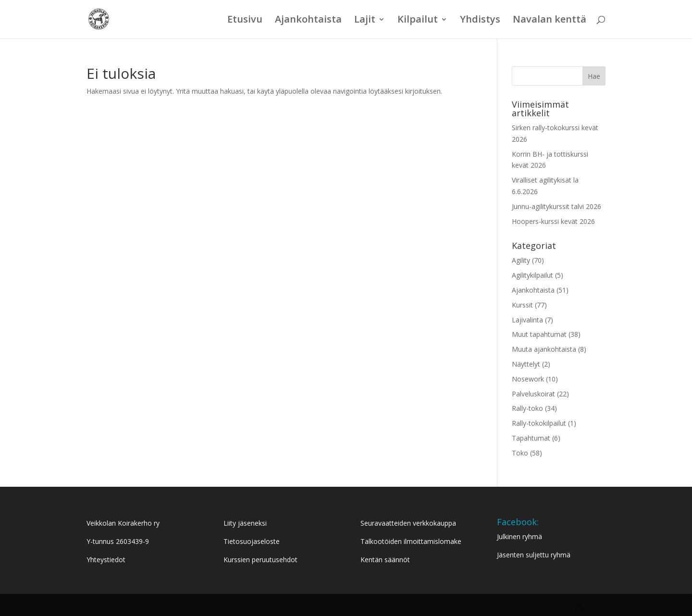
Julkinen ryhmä (519, 536)
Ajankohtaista (308, 21)
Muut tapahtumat (539, 334)
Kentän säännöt (385, 560)
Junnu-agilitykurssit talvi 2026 (556, 206)
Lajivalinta (527, 320)
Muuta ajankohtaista (544, 349)
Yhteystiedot (106, 560)
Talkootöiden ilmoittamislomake (411, 541)
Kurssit (522, 305)
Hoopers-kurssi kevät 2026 (553, 221)
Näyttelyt (526, 364)
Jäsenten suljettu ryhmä (534, 555)
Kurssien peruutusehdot (260, 560)
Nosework (528, 379)
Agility (521, 260)
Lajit (365, 21)
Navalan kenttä (550, 21)
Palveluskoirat (533, 394)
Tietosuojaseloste (252, 541)
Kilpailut (418, 21)
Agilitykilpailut (532, 275)
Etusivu (245, 21)
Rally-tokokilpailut (539, 423)
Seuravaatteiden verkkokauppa (408, 523)
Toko (520, 453)
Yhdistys (480, 21)
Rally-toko (527, 408)
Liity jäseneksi (245, 523)
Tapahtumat (531, 438)
